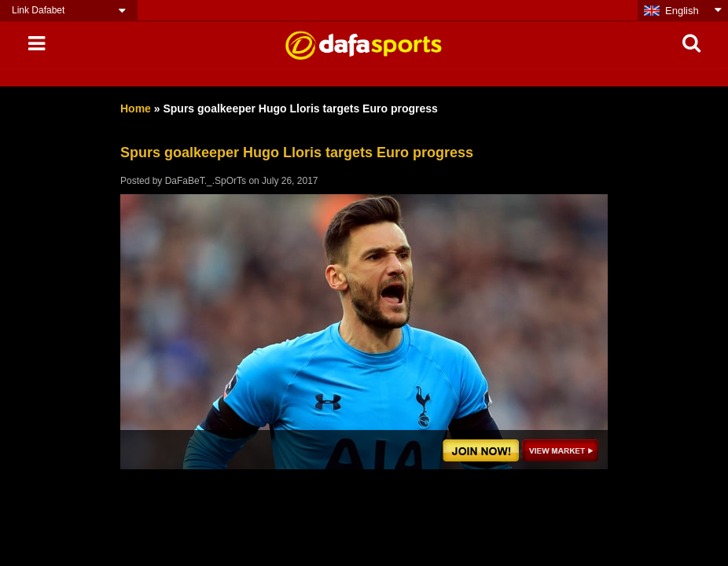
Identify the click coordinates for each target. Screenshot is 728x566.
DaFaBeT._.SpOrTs (206, 181)
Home (136, 108)
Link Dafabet (38, 10)
